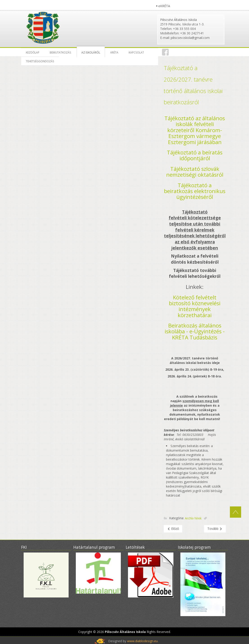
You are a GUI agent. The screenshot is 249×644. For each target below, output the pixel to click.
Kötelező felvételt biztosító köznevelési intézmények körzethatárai (195, 306)
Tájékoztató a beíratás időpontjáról (195, 155)
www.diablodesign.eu (142, 641)
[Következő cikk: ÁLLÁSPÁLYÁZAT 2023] (215, 529)
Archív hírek (193, 518)
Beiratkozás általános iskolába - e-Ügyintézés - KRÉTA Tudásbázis (195, 331)
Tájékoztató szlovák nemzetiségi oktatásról (195, 172)
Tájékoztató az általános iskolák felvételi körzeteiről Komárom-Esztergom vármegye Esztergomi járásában (195, 130)
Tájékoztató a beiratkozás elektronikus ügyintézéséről (195, 191)
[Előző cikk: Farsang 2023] (173, 529)
